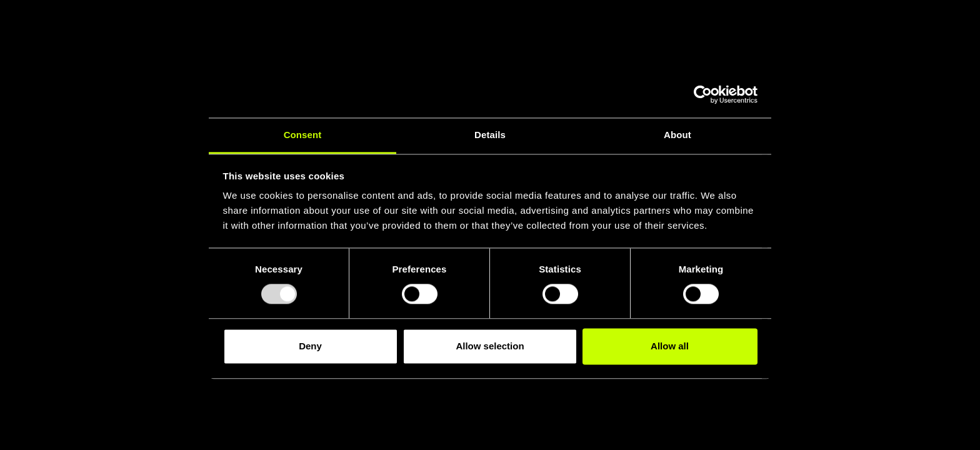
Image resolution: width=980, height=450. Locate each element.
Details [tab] (490, 135)
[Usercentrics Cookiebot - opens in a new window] (703, 94)
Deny (310, 346)
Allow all (670, 346)
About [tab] (677, 135)
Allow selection (490, 346)
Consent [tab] (303, 135)
